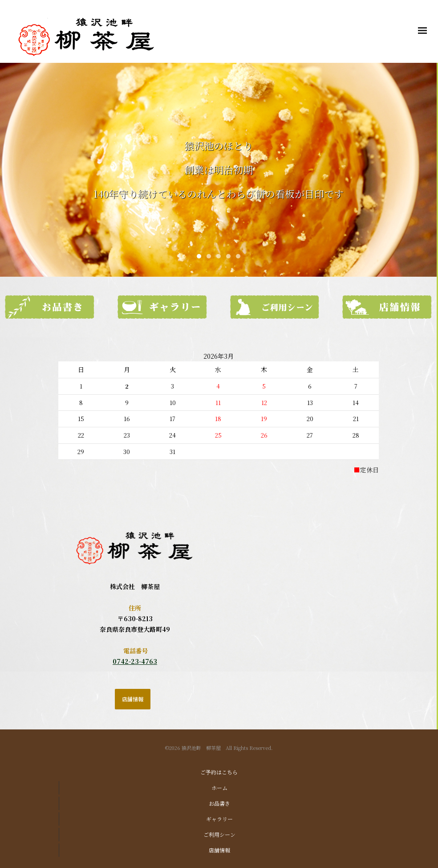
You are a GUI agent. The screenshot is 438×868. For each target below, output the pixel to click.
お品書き (219, 803)
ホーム (219, 788)
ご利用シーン (219, 834)
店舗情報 (219, 850)
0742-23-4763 (135, 661)
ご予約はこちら (219, 772)
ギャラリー (219, 819)
